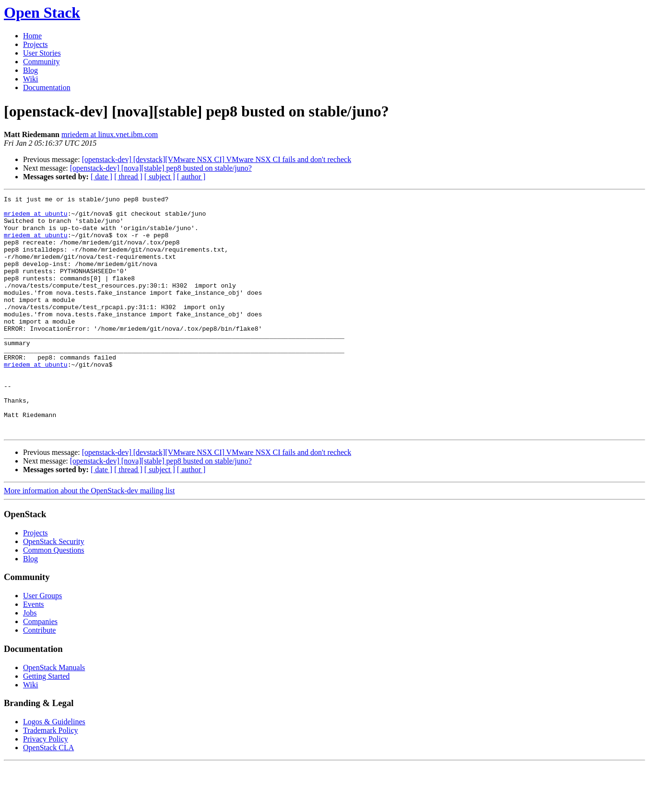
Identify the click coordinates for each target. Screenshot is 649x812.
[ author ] (191, 177)
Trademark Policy (51, 778)
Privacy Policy (46, 786)
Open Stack (42, 12)
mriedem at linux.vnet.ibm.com (110, 134)
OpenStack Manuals (54, 715)
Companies (40, 669)
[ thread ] (128, 177)
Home (32, 36)
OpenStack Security (54, 589)
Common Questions (54, 597)
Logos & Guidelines (54, 769)
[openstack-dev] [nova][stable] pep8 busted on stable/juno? (161, 168)
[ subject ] (160, 177)
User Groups (42, 643)
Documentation (47, 87)
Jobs (30, 660)
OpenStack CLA (48, 795)
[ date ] (101, 177)
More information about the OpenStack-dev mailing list (89, 538)
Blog (30, 70)
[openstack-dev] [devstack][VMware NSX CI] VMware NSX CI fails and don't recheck (217, 159)
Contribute (39, 678)
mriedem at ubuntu (36, 218)
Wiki (30, 79)
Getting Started (46, 724)
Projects (35, 44)
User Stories (42, 53)
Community (41, 62)
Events (34, 652)
